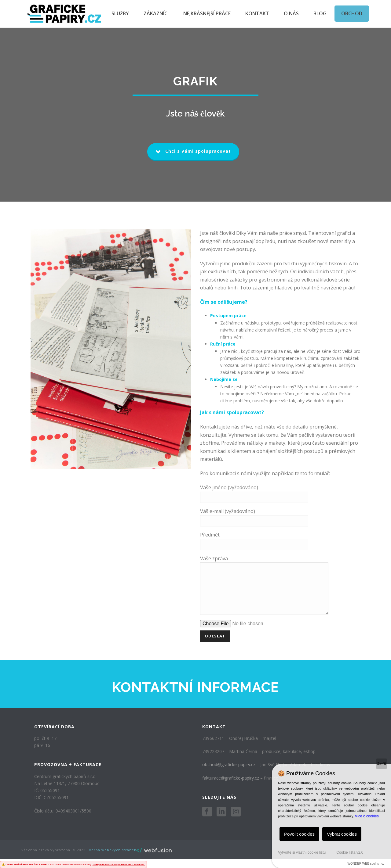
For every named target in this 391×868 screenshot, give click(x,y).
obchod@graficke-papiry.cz (229, 774)
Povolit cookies (299, 834)
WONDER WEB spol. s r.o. (366, 864)
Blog (320, 13)
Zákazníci (156, 13)
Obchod (352, 13)
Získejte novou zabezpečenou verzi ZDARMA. (119, 864)
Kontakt (257, 13)
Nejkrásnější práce (207, 13)
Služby (120, 13)
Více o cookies (367, 816)
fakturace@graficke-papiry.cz (231, 787)
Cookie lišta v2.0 (350, 852)
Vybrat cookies (342, 834)
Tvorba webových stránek (111, 859)
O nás (291, 13)
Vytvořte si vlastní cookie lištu (302, 852)
